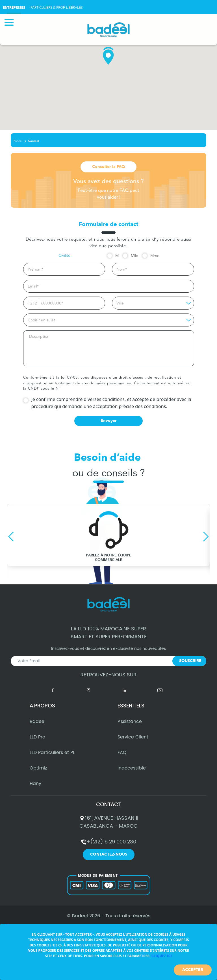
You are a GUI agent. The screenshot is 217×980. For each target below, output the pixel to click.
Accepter (193, 970)
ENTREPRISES (14, 8)
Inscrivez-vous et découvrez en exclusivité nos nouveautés (108, 663)
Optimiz (38, 773)
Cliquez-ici (162, 956)
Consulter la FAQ (108, 167)
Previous (11, 536)
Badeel (18, 141)
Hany (35, 788)
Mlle (134, 256)
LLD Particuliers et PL (52, 757)
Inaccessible (132, 773)
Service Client (133, 742)
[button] (108, 56)
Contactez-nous (109, 859)
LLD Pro (37, 742)
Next (206, 536)
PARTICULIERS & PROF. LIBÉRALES (57, 8)
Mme (155, 256)
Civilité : (66, 256)
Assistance (130, 726)
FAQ (122, 757)
